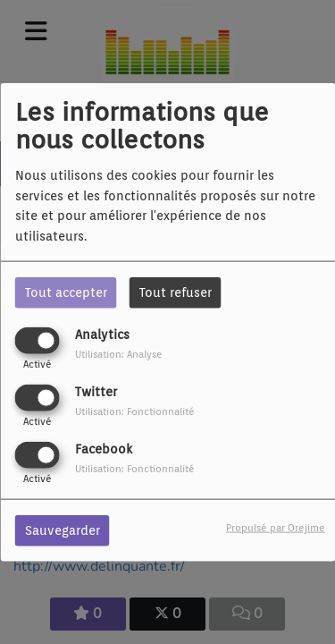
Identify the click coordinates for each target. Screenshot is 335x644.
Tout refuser (176, 292)
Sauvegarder (63, 530)
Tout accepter (66, 292)
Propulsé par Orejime (276, 528)
